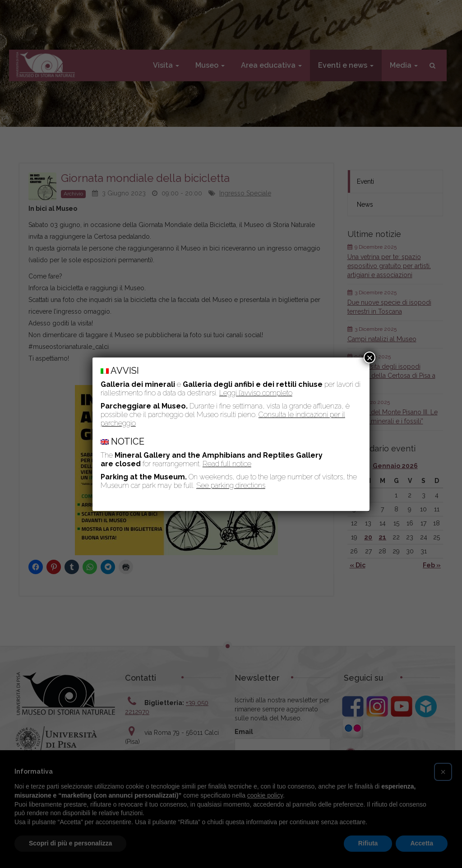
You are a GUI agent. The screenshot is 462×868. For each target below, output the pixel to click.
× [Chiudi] (370, 357)
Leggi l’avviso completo (256, 393)
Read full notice (227, 464)
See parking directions (231, 485)
